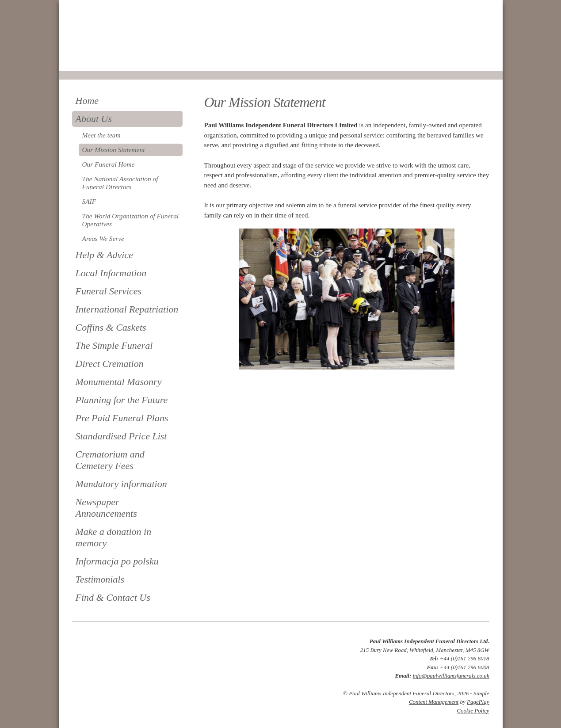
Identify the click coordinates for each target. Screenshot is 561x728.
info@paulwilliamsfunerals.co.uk (451, 676)
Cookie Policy (473, 711)
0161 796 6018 (102, 59)
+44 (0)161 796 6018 (464, 658)
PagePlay (478, 702)
